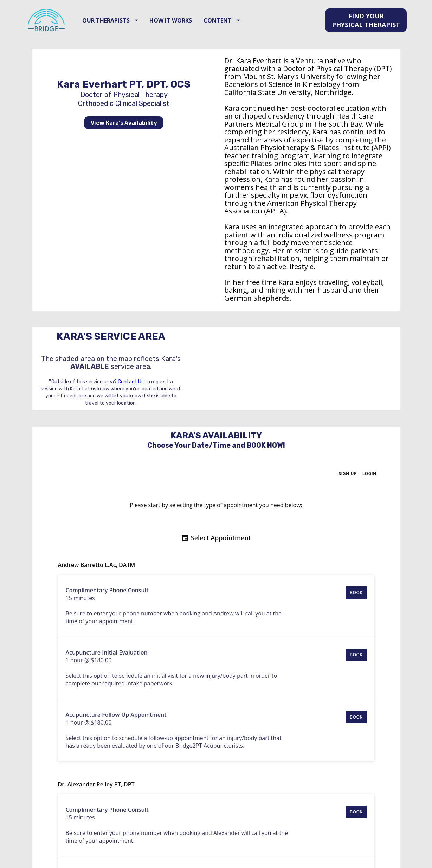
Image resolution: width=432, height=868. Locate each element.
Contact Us (131, 407)
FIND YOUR (366, 33)
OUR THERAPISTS (130, 33)
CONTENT (242, 33)
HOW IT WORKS (191, 33)
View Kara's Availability (124, 148)
